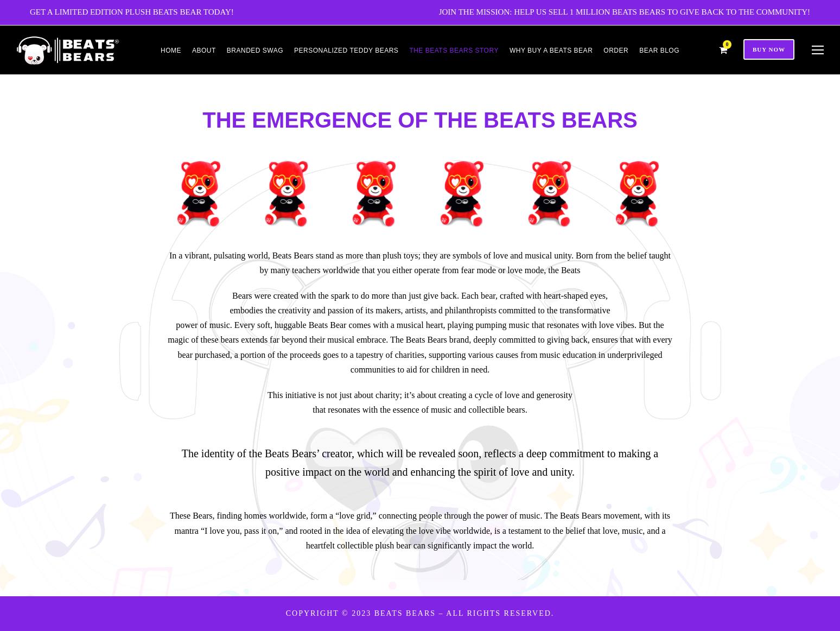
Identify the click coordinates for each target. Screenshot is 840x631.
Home (171, 51)
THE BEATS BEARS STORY (454, 51)
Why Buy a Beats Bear (551, 51)
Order (616, 51)
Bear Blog (659, 51)
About (204, 51)
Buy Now (769, 49)
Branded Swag (255, 51)
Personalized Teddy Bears (346, 51)
